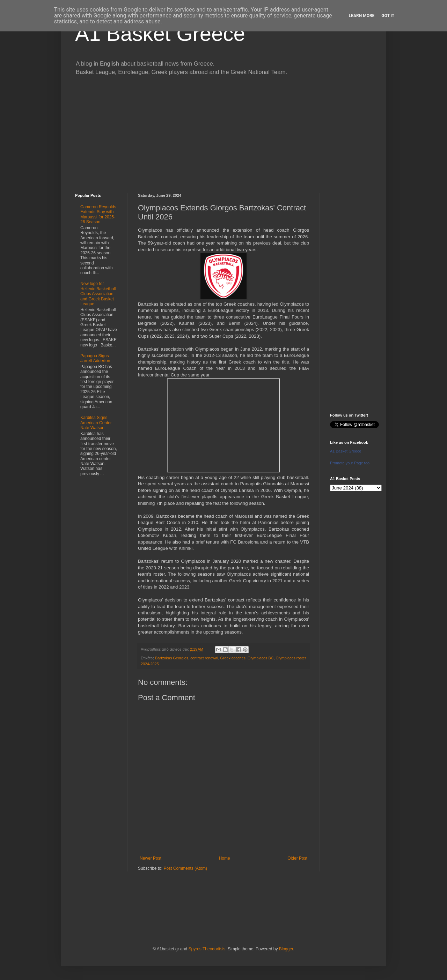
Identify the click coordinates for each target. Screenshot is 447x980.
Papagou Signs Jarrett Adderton (95, 358)
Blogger (286, 949)
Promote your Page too (350, 463)
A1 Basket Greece (160, 34)
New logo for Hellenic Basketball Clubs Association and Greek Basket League (98, 294)
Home (225, 858)
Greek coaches (233, 658)
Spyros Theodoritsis (207, 949)
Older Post (297, 858)
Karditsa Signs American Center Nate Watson (96, 423)
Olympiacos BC (261, 658)
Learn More (362, 16)
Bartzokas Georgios (172, 658)
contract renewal (204, 658)
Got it (388, 16)
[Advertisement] (223, 134)
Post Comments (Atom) (185, 868)
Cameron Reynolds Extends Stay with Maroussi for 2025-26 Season (98, 214)
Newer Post (151, 858)
